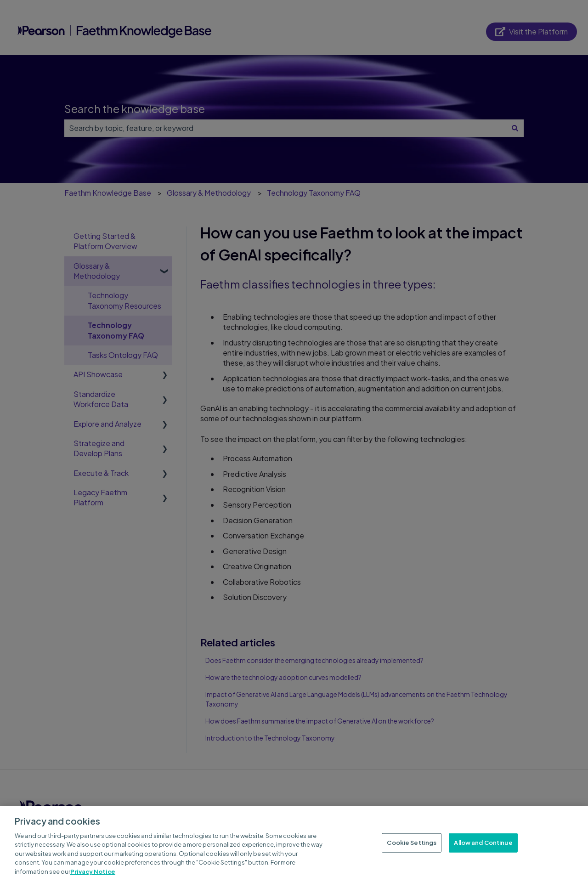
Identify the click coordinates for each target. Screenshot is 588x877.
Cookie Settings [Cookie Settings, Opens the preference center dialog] (412, 847)
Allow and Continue (483, 847)
